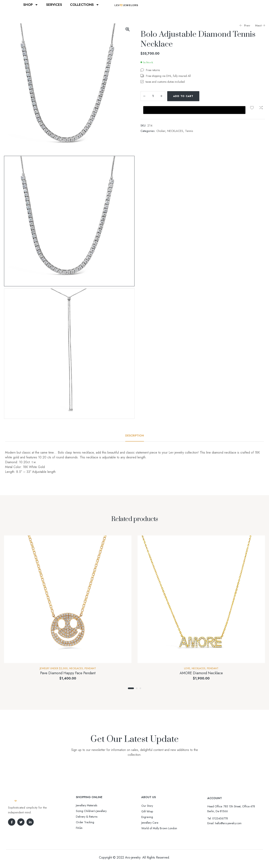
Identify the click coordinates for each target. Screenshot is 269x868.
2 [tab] (137, 688)
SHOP (31, 5)
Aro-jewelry (133, 857)
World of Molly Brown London (159, 828)
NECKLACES (175, 131)
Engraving (147, 817)
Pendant (90, 668)
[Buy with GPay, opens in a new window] (194, 110)
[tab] (135, 436)
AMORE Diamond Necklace (201, 673)
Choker (161, 131)
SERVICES (54, 5)
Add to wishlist (252, 108)
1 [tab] (131, 688)
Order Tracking (85, 822)
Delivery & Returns (87, 817)
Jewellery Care (150, 823)
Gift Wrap (147, 811)
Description (135, 436)
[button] (127, 29)
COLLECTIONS (85, 5)
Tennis (189, 131)
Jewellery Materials (87, 805)
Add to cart (183, 96)
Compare (261, 108)
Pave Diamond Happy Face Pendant (68, 673)
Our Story (147, 806)
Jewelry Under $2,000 (54, 668)
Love (187, 668)
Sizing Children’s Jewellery (91, 811)
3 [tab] (140, 688)
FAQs (79, 828)
